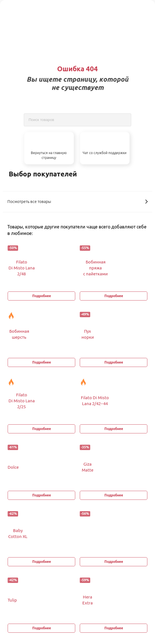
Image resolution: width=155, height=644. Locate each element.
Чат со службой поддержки (105, 153)
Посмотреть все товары (77, 202)
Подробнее (42, 296)
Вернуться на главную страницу (49, 155)
